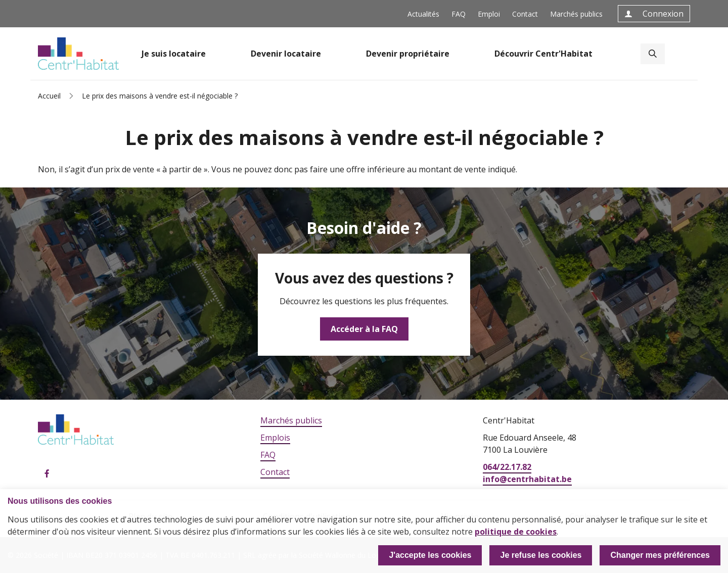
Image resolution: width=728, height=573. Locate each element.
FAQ (459, 14)
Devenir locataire (286, 54)
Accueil (49, 96)
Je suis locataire (174, 54)
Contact (525, 14)
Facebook (47, 474)
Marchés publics (576, 14)
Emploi (489, 14)
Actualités (423, 14)
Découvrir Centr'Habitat (543, 54)
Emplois (275, 438)
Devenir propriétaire (408, 54)
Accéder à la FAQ (364, 329)
